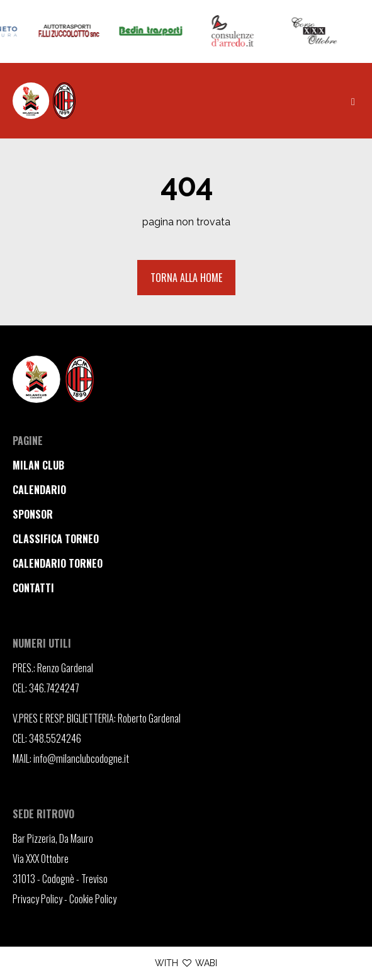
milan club (38, 465)
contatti (33, 588)
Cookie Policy (93, 899)
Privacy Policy (37, 899)
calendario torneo (58, 563)
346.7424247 (54, 688)
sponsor (33, 514)
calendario (39, 490)
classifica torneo (56, 539)
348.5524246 (55, 738)
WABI (206, 963)
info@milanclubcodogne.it (81, 758)
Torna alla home (186, 278)
